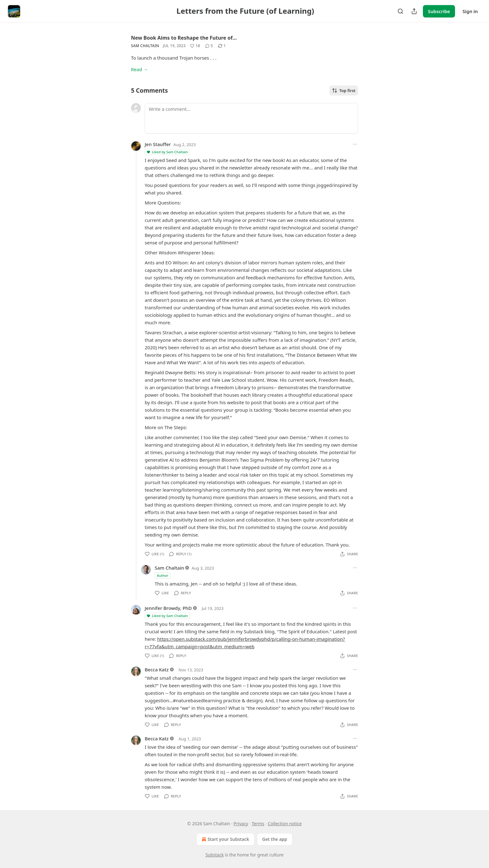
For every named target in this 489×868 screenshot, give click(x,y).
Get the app (275, 839)
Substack (215, 855)
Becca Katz (157, 669)
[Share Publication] (414, 11)
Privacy (241, 824)
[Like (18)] (195, 46)
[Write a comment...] (251, 118)
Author (163, 575)
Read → (139, 69)
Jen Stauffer (158, 144)
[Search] (400, 11)
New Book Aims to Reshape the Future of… (184, 38)
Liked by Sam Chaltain (167, 152)
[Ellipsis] (355, 144)
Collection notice (285, 824)
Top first (344, 91)
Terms (258, 824)
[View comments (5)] (209, 46)
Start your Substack (225, 839)
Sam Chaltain (145, 46)
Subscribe (439, 11)
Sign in (470, 11)
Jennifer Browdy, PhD (168, 608)
